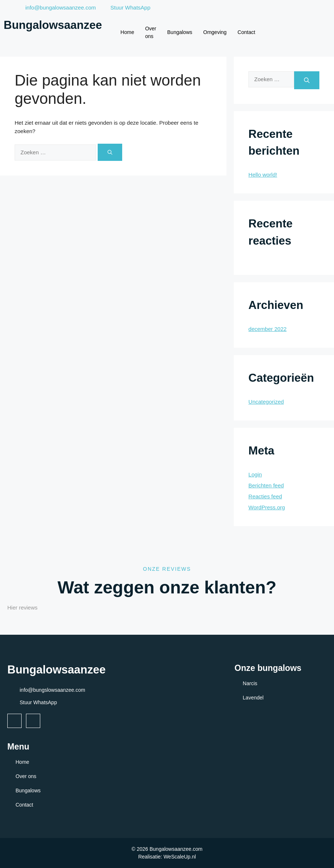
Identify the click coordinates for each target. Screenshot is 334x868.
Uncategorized (266, 402)
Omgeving (215, 32)
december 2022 (267, 329)
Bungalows (180, 32)
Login (255, 474)
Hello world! (263, 175)
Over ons (151, 32)
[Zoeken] (110, 152)
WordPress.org (267, 507)
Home (127, 32)
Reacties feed (265, 496)
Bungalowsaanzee (53, 25)
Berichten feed (266, 485)
